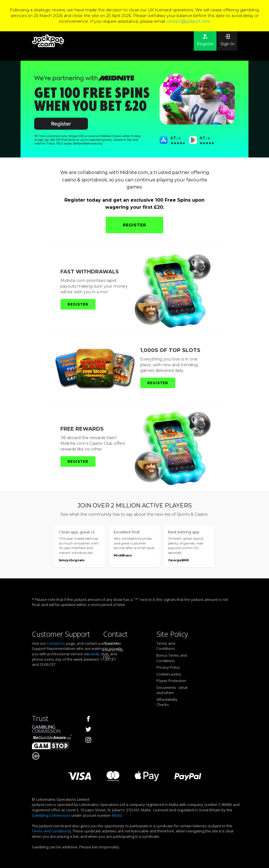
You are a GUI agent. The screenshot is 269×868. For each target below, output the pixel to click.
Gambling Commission (51, 815)
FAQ (107, 657)
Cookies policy (169, 674)
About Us (111, 643)
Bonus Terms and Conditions (172, 658)
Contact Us (56, 643)
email (94, 654)
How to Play (113, 650)
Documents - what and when (172, 690)
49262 (117, 815)
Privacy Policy (168, 667)
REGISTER (134, 225)
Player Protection (171, 681)
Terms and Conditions (166, 646)
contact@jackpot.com (188, 21)
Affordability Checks (167, 702)
